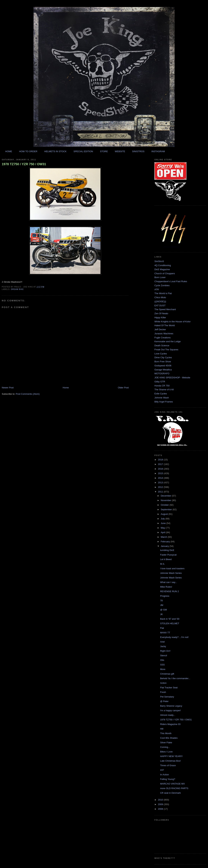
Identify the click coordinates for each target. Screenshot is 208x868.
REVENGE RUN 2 (169, 591)
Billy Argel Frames (164, 402)
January (165, 546)
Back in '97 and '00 (170, 619)
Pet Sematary (167, 697)
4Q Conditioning (163, 265)
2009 (161, 804)
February (166, 542)
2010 (161, 800)
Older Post (123, 388)
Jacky (163, 646)
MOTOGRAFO (162, 373)
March (164, 537)
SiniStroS (159, 261)
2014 (161, 478)
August (165, 514)
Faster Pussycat (168, 555)
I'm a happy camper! (170, 710)
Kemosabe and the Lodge (168, 341)
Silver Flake (166, 743)
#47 (162, 770)
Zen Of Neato (161, 313)
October (165, 505)
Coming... (165, 747)
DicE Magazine (162, 269)
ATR (157, 289)
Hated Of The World (165, 325)
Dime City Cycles (163, 357)
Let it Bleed (166, 559)
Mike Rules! (166, 587)
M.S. (162, 564)
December (166, 496)
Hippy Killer (160, 317)
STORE (104, 151)
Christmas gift (167, 674)
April (163, 532)
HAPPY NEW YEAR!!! (171, 756)
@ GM (163, 610)
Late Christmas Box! (170, 761)
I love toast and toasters (172, 568)
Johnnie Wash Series (171, 573)
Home (66, 388)
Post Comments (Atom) (28, 394)
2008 (161, 809)
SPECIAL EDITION (83, 151)
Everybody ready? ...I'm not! (174, 637)
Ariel (162, 642)
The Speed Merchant (165, 309)
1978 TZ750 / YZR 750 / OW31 (24, 164)
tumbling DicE (167, 550)
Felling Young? (168, 779)
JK (161, 614)
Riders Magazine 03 (170, 724)
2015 (161, 473)
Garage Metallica (163, 370)
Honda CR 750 (162, 386)
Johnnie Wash (162, 398)
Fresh (163, 692)
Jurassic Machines (164, 334)
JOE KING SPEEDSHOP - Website (172, 378)
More (163, 669)
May (163, 528)
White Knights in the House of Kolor (172, 322)
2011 (161, 492)
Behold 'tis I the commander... (175, 678)
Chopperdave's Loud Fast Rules (171, 281)
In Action (164, 775)
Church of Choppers (165, 273)
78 (161, 601)
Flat (162, 628)
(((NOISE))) (160, 301)
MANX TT (165, 633)
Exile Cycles (161, 394)
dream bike (17, 289)
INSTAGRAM (158, 151)
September (167, 509)
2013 (161, 483)
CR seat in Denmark (170, 793)
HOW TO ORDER (28, 151)
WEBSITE (120, 151)
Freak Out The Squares (166, 350)
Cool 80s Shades (169, 738)
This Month (166, 733)
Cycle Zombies (162, 285)
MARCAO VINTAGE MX (172, 784)
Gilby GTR (160, 382)
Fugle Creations (163, 338)
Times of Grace (168, 765)
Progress (165, 596)
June (164, 523)
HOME (9, 151)
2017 (161, 464)
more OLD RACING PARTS (174, 788)
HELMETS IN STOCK (55, 151)
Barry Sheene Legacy (171, 706)
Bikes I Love (166, 752)
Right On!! (165, 651)
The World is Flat (163, 293)
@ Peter (164, 701)
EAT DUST (160, 306)
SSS (162, 665)
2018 (161, 460)
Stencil (163, 655)
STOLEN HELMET (170, 623)
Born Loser (160, 277)
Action (163, 683)
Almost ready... (168, 715)
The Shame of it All (164, 390)
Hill (162, 729)
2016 (161, 469)
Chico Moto (160, 297)
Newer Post (8, 388)
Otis (162, 660)
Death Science (162, 345)
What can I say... (169, 582)
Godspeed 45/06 (163, 366)
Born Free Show (163, 362)
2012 (161, 487)
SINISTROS (138, 151)
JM (162, 605)
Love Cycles (161, 354)
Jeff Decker (160, 329)
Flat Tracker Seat (169, 688)
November (166, 500)
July (163, 519)
